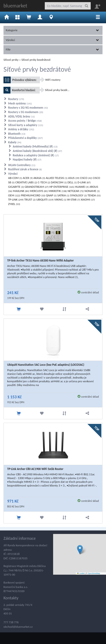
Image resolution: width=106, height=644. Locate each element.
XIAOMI (88, 200)
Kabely (15, 142)
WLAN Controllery (22, 165)
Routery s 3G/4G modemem (28, 108)
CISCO (86, 178)
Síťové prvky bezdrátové (36, 60)
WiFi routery (53, 80)
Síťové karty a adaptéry (26, 125)
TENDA (94, 195)
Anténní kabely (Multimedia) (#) (35, 146)
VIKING (60, 200)
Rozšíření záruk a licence (25, 169)
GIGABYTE (16, 187)
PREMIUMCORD (33, 195)
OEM (14, 195)
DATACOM (59, 182)
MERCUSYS (39, 191)
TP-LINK (16, 200)
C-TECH (44, 182)
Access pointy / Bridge (25, 121)
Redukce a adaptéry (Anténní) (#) (36, 155)
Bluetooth (17, 134)
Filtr (52, 49)
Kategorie (52, 30)
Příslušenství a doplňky (26, 138)
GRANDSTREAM (37, 187)
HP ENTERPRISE (62, 187)
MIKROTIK (58, 191)
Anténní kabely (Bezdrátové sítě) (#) (37, 151)
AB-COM (15, 178)
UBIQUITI (45, 200)
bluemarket (15, 6)
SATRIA (63, 195)
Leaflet (81, 573)
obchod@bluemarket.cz (18, 627)
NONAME (92, 191)
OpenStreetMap (94, 573)
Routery (16, 99)
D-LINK (84, 182)
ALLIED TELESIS (57, 178)
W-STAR (74, 200)
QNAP (51, 195)
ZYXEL (14, 204)
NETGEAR (76, 191)
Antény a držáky (21, 129)
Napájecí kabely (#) (27, 159)
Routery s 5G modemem (26, 112)
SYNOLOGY (78, 195)
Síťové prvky (11, 60)
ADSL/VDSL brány (21, 116)
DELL (72, 182)
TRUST (30, 200)
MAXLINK (21, 191)
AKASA (39, 178)
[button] (80, 550)
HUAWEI (82, 187)
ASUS (74, 178)
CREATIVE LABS (26, 182)
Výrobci (52, 40)
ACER (28, 178)
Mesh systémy (20, 103)
